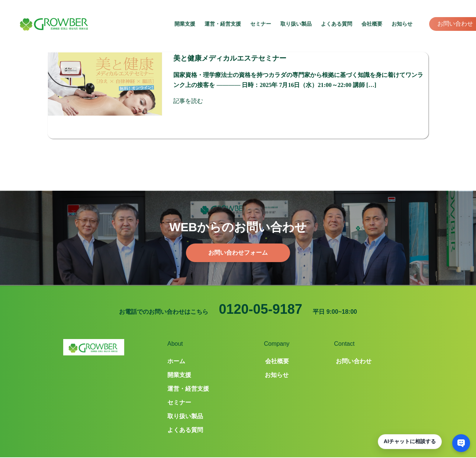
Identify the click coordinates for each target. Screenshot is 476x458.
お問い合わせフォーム (238, 240)
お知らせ (402, 24)
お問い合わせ (455, 24)
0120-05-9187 (261, 296)
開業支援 (185, 24)
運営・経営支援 (223, 24)
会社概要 (372, 24)
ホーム (176, 349)
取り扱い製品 (296, 24)
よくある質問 (337, 24)
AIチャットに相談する (410, 441)
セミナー (261, 24)
